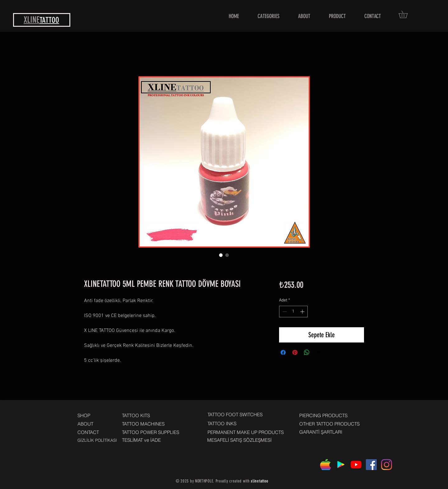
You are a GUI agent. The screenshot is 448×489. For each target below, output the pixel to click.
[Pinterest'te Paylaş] (295, 352)
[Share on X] (319, 352)
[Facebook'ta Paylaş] (283, 352)
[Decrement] (284, 312)
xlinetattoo (260, 481)
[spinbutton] (293, 312)
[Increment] (303, 312)
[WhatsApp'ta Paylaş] (307, 352)
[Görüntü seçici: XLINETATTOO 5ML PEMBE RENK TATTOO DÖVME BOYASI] (221, 255)
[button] (407, 14)
